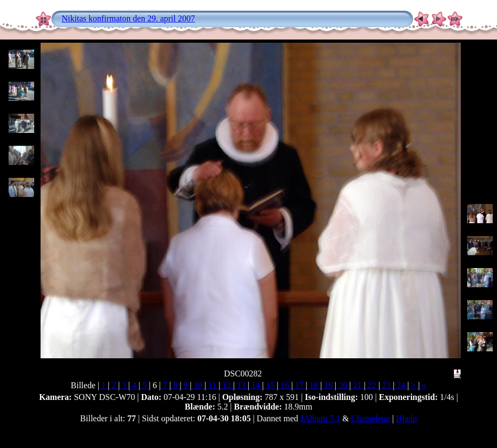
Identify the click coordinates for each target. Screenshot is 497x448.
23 (386, 385)
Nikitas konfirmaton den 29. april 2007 (129, 18)
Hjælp (407, 418)
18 (314, 385)
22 (372, 385)
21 (357, 385)
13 (241, 385)
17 (299, 385)
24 (401, 385)
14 (256, 385)
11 (212, 385)
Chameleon (371, 418)
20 (343, 385)
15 (270, 385)
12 (227, 385)
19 (328, 385)
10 (198, 385)
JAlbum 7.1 (321, 418)
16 (285, 385)
